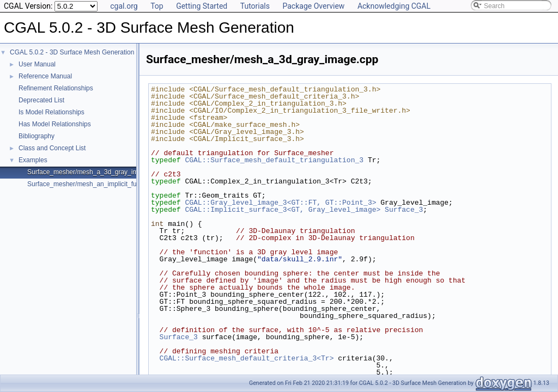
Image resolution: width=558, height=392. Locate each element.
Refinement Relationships (56, 88)
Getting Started (202, 6)
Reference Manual (45, 76)
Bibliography (37, 136)
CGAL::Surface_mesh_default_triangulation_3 (274, 160)
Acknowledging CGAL (394, 6)
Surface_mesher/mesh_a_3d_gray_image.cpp (94, 172)
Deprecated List (41, 100)
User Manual (37, 64)
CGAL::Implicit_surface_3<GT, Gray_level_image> (283, 210)
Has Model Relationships (55, 124)
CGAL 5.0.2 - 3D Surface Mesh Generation (72, 52)
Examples (33, 160)
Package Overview (313, 6)
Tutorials (255, 6)
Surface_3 (404, 210)
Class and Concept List (52, 148)
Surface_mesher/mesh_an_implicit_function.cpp (97, 184)
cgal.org (124, 6)
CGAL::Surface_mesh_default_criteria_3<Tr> (247, 358)
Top (157, 6)
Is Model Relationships (51, 112)
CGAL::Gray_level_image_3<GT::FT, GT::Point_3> (280, 203)
